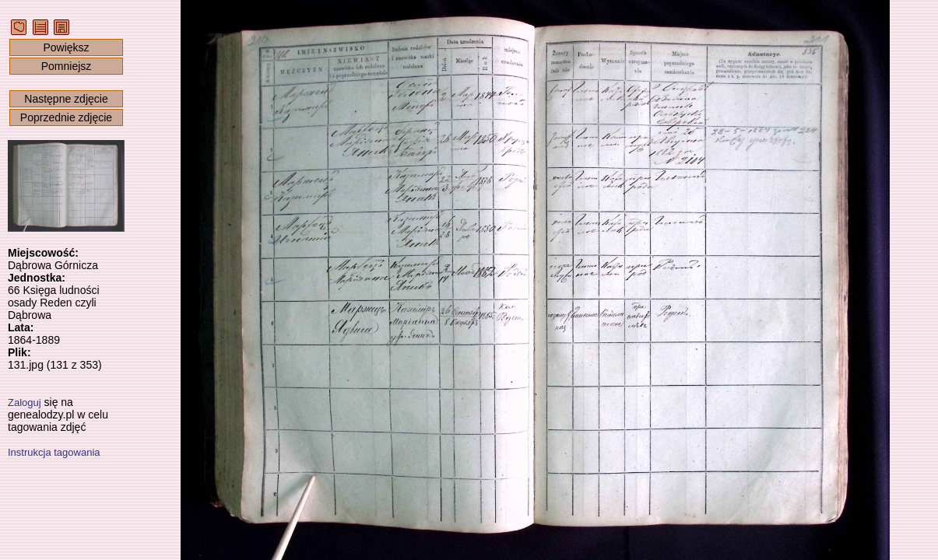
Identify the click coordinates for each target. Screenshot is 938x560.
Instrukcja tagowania (54, 452)
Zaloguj (25, 402)
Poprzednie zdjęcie (66, 117)
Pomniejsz (67, 66)
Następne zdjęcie (66, 99)
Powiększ (66, 47)
